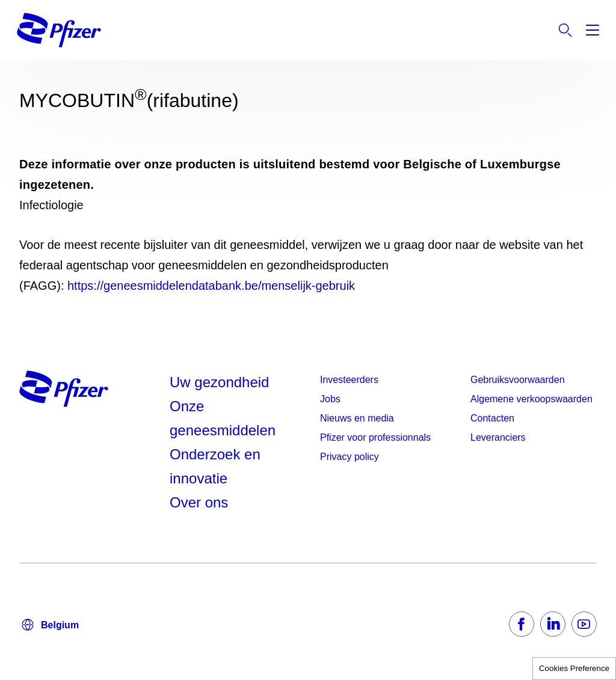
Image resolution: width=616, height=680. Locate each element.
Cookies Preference (574, 668)
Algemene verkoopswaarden (531, 399)
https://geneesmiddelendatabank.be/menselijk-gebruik (211, 286)
